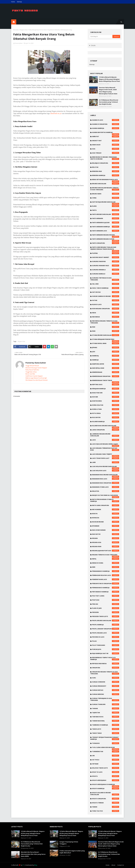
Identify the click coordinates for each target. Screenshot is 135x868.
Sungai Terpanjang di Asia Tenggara (69, 843)
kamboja (106, 360)
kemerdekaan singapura (106, 376)
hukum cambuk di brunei (106, 296)
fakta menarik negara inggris (106, 235)
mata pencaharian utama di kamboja (105, 500)
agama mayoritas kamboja (106, 133)
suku (106, 678)
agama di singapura (106, 124)
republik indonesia (106, 664)
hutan (106, 300)
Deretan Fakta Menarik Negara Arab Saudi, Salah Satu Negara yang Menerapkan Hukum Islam (108, 91)
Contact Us (121, 865)
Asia (106, 149)
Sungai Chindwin (106, 682)
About (113, 865)
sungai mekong (106, 694)
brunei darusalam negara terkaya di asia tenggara (105, 189)
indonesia (106, 317)
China (106, 198)
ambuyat (106, 136)
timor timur (106, 733)
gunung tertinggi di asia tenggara (105, 279)
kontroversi (106, 401)
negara (106, 538)
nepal (106, 559)
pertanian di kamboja (106, 592)
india (106, 313)
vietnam (106, 764)
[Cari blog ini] (101, 36)
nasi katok (106, 534)
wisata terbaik (106, 803)
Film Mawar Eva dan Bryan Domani (37, 380)
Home (13, 2)
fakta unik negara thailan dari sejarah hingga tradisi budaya (105, 249)
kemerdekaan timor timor (106, 381)
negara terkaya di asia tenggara (106, 555)
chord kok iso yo (56, 113)
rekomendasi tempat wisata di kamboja (105, 658)
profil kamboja (106, 625)
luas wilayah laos (106, 471)
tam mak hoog (106, 717)
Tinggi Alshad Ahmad (32, 366)
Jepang (106, 347)
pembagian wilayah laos (106, 575)
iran (106, 331)
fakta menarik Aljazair (106, 223)
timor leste (106, 729)
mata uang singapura (106, 505)
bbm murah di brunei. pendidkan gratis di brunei (105, 158)
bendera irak (106, 171)
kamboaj (106, 356)
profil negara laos (106, 633)
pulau (106, 641)
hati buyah (106, 292)
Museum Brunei (106, 522)
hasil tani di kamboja (106, 288)
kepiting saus (106, 384)
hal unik (106, 284)
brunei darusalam (106, 184)
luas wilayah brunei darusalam (106, 467)
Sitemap (19, 2)
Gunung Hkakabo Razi (106, 266)
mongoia (106, 518)
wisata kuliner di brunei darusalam (105, 794)
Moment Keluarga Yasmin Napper (36, 368)
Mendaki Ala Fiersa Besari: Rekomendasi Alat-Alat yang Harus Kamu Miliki (33, 854)
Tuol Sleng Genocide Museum (106, 748)
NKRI (106, 567)
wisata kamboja (106, 788)
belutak (106, 167)
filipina (106, 253)
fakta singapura (106, 243)
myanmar (106, 526)
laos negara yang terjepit (106, 455)
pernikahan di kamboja (106, 588)
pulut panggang (106, 645)
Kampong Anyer (106, 364)
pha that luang (106, 596)
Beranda (16, 30)
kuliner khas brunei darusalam (106, 426)
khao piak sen (106, 393)
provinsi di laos (106, 637)
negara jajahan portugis (106, 551)
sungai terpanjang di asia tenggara (105, 699)
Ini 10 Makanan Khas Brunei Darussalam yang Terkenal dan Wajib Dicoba (109, 102)
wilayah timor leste (106, 768)
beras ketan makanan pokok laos (106, 180)
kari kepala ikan (106, 368)
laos (106, 440)
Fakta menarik (106, 218)
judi (106, 352)
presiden (106, 612)
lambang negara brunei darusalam (105, 435)
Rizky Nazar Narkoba (32, 370)
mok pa (106, 514)
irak (106, 327)
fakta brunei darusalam (106, 214)
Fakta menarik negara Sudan (106, 239)
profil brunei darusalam (106, 620)
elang (106, 206)
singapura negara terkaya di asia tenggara (105, 673)
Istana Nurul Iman (106, 343)
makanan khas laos (106, 479)
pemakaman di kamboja (106, 571)
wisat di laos (106, 772)
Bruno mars (106, 194)
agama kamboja (106, 128)
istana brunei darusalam (106, 335)
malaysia (106, 491)
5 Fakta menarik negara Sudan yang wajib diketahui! (72, 852)
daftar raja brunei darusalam (106, 202)
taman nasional (106, 721)
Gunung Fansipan (106, 261)
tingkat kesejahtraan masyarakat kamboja (105, 738)
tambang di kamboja (106, 725)
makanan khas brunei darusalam (106, 475)
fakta (106, 210)
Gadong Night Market (106, 257)
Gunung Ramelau (106, 274)
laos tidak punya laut (106, 458)
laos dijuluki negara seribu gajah (106, 444)
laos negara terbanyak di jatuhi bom (105, 449)
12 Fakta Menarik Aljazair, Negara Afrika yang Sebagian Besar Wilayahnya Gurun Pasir (109, 79)
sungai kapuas (106, 690)
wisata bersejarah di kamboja (106, 785)
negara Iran (106, 546)
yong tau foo (106, 811)
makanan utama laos (106, 487)
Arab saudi (106, 145)
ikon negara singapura (106, 309)
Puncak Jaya (106, 649)
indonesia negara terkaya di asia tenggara (105, 322)
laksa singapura (106, 430)
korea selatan (106, 405)
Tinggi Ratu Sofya (31, 372)
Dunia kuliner (19, 43)
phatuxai (106, 600)
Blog (36, 865)
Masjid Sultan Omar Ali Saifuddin (106, 496)
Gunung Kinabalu (106, 270)
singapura (106, 668)
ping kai (106, 604)
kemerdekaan (106, 372)
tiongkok (106, 743)
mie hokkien (106, 509)
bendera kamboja (106, 175)
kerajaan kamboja (106, 389)
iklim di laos (106, 304)
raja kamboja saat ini (106, 653)
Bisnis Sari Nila (30, 374)
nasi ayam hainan (106, 530)
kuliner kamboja (106, 422)
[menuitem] (14, 22)
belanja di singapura (106, 163)
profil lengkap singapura (106, 629)
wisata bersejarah (106, 780)
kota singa (106, 413)
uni (106, 756)
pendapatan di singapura (106, 583)
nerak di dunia (106, 563)
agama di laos (106, 120)
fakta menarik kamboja (106, 227)
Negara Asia (24, 30)
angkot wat (106, 141)
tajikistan (106, 713)
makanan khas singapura (106, 483)
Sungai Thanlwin (106, 704)
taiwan (106, 708)
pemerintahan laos (106, 579)
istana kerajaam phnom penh (106, 340)
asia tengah (106, 153)
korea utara (106, 409)
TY (23, 865)
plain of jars (106, 608)
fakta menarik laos (106, 231)
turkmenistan (106, 751)
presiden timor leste (106, 616)
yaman (106, 807)
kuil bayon (106, 417)
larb (106, 462)
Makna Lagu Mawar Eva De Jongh (36, 378)
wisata (106, 776)
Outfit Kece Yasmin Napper (34, 376)
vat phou (106, 760)
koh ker (106, 397)
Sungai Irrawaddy (106, 686)
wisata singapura (106, 799)
